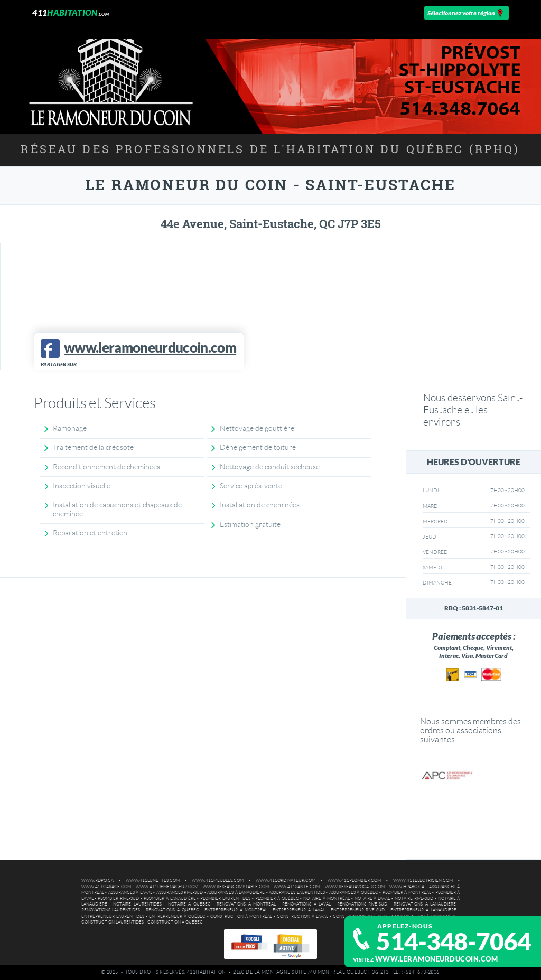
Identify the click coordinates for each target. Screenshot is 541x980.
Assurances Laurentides (297, 893)
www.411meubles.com (218, 880)
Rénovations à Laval (306, 904)
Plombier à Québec (277, 898)
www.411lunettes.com (153, 880)
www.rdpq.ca (97, 880)
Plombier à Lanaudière (170, 898)
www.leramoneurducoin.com (436, 959)
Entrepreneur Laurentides (113, 916)
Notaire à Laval (372, 898)
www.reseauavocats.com (355, 887)
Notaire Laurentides (137, 904)
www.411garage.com (106, 887)
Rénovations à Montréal (246, 904)
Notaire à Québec (189, 904)
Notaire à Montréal (327, 898)
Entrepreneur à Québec (177, 916)
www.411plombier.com (354, 880)
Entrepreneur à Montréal (236, 910)
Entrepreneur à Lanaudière (423, 910)
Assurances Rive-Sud (180, 893)
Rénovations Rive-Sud (362, 904)
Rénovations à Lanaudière (425, 904)
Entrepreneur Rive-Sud (358, 910)
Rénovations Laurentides (111, 910)
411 (70, 12)
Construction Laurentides (113, 922)
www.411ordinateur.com (286, 880)
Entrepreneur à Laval (299, 910)
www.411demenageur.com (167, 887)
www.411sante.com (297, 887)
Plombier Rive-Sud (118, 898)
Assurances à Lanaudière (236, 893)
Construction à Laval (302, 916)
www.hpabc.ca (407, 887)
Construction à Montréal (241, 916)
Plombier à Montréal (407, 893)
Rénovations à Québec (172, 910)
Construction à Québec (175, 922)
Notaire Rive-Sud (414, 898)
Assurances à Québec (354, 893)
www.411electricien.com (423, 880)
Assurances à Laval (130, 893)
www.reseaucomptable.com (236, 887)
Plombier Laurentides (225, 898)
